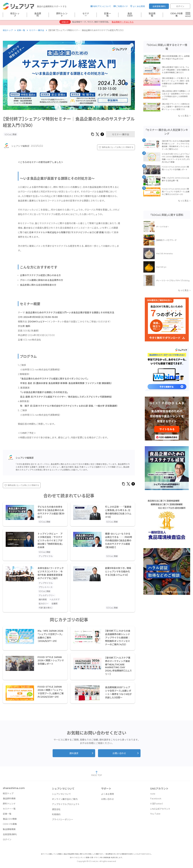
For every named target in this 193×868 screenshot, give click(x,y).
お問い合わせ (119, 755)
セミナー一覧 (9, 810)
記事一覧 (107, 15)
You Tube (155, 815)
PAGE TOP (97, 775)
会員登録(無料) (159, 6)
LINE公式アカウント (160, 810)
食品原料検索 (9, 800)
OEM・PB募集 (176, 15)
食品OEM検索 (10, 820)
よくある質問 (139, 6)
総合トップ (15, 15)
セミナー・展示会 (37, 32)
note (153, 795)
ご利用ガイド (122, 6)
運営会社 (56, 811)
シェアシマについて (61, 795)
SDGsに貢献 (11, 136)
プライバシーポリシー (63, 821)
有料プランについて (102, 6)
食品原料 (38, 15)
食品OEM (130, 15)
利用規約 (56, 816)
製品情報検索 (9, 831)
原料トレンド (62, 15)
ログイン (180, 6)
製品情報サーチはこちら (123, 23)
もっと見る (183, 117)
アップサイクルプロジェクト (66, 806)
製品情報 (152, 15)
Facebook (156, 800)
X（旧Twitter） (157, 805)
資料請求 (74, 755)
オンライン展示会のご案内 (65, 801)
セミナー (86, 15)
